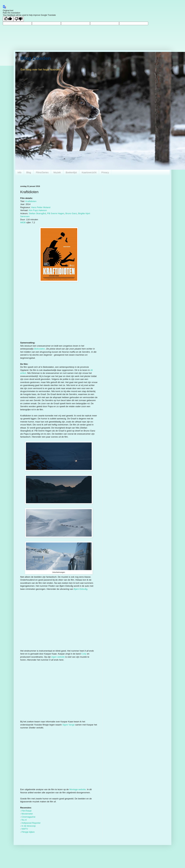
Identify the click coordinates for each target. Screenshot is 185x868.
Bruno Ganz (71, 213)
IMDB (23, 222)
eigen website (58, 657)
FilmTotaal (26, 811)
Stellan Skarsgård (37, 213)
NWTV (25, 829)
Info (19, 172)
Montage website (78, 789)
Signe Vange (69, 725)
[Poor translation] (19, 19)
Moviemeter (27, 814)
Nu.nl (24, 820)
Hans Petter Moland (41, 207)
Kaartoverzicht (89, 172)
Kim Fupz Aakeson (38, 210)
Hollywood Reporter (31, 823)
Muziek (57, 172)
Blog (29, 172)
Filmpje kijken (28, 832)
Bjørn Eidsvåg (81, 589)
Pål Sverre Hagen (56, 213)
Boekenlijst (71, 172)
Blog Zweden (36, 58)
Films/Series (42, 172)
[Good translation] (8, 19)
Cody (84, 654)
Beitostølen (40, 349)
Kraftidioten (31, 201)
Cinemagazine (28, 817)
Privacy (105, 172)
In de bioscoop (29, 826)
